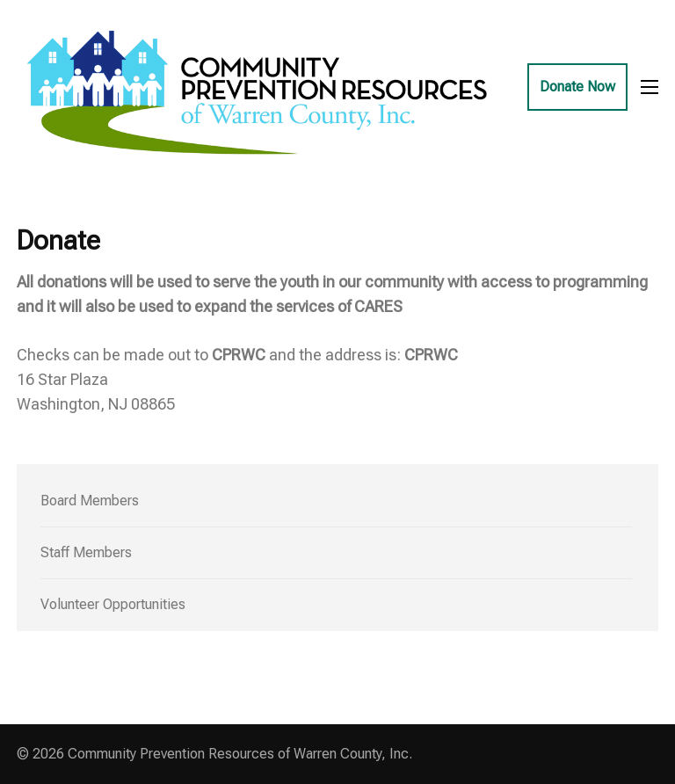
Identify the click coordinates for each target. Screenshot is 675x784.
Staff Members (86, 552)
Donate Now (577, 87)
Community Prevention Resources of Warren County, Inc (238, 754)
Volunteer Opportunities (113, 604)
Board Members (90, 501)
